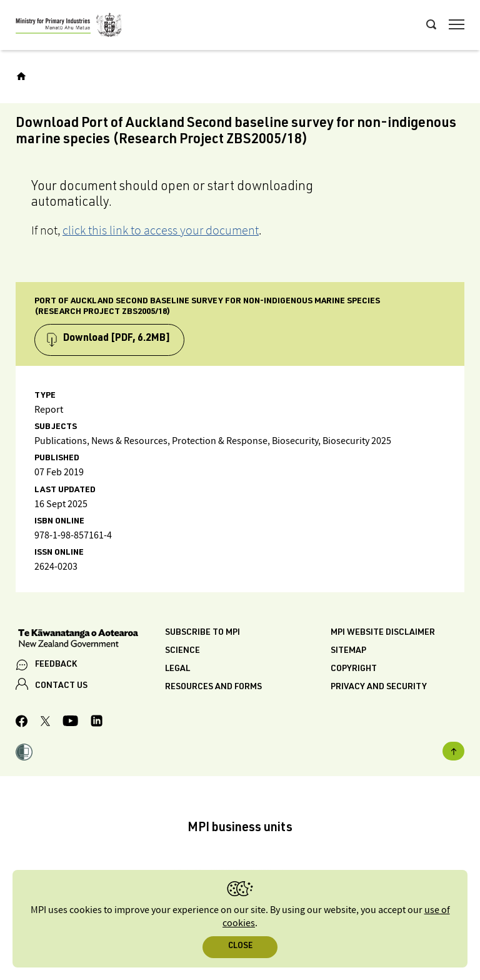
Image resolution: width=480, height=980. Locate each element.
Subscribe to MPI (202, 633)
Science (182, 651)
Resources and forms (213, 687)
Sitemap (348, 651)
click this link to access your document (161, 230)
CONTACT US (61, 686)
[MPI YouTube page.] (70, 723)
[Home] (21, 76)
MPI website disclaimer (383, 633)
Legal (177, 669)
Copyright (354, 669)
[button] (24, 754)
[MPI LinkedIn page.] (97, 723)
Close (240, 947)
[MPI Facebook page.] (22, 723)
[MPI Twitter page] (45, 723)
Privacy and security (379, 687)
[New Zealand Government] (90, 640)
